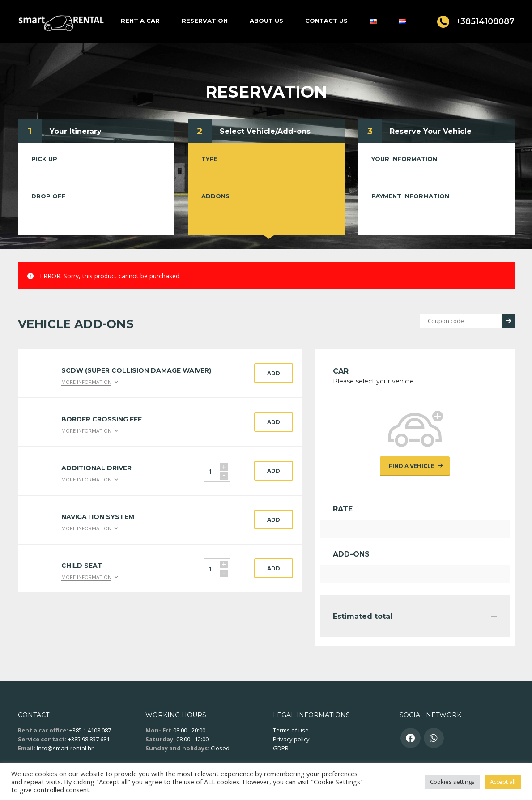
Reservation (205, 21)
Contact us (326, 21)
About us (266, 21)
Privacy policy (291, 739)
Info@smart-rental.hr (65, 748)
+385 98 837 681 (89, 739)
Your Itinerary (76, 131)
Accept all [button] (503, 782)
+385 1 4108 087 (90, 730)
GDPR (281, 748)
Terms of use (291, 730)
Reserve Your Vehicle (431, 131)
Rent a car (140, 21)
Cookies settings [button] (452, 782)
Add (274, 373)
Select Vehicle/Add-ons (265, 131)
